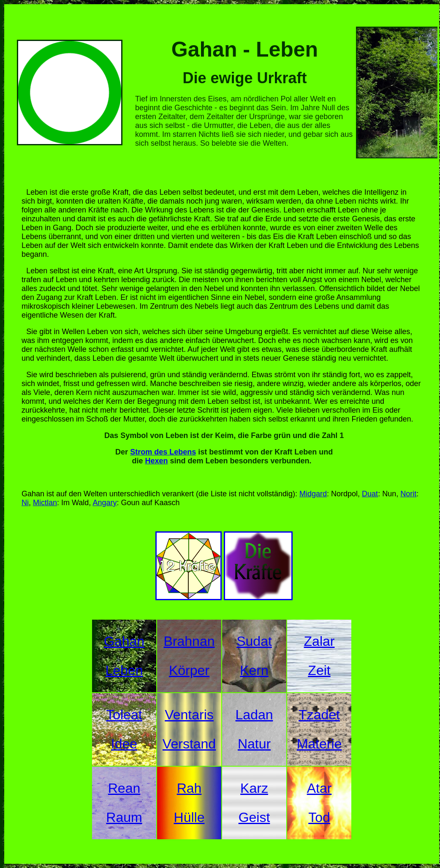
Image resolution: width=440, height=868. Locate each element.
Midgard (313, 494)
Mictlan (45, 503)
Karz (254, 788)
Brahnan (189, 641)
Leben (124, 670)
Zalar (319, 641)
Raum (124, 817)
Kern (254, 670)
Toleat (124, 715)
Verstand (189, 744)
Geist (254, 817)
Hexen (156, 461)
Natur (254, 744)
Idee (124, 744)
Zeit (319, 670)
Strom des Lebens (163, 452)
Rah (189, 788)
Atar (319, 788)
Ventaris (189, 715)
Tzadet (319, 715)
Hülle (189, 817)
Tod (319, 817)
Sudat (254, 641)
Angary (105, 503)
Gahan (124, 641)
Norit (408, 494)
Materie (319, 744)
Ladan (254, 715)
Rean (124, 788)
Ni (25, 503)
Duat (370, 494)
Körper (189, 670)
